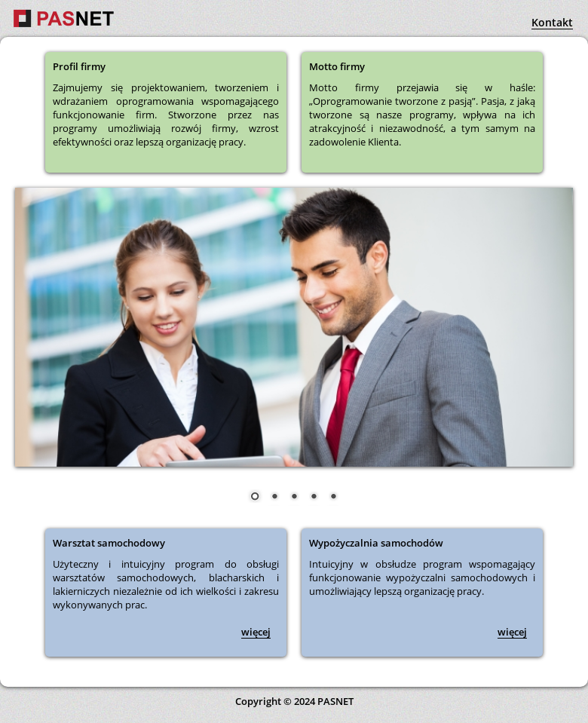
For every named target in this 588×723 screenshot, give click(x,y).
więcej (256, 632)
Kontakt (552, 22)
